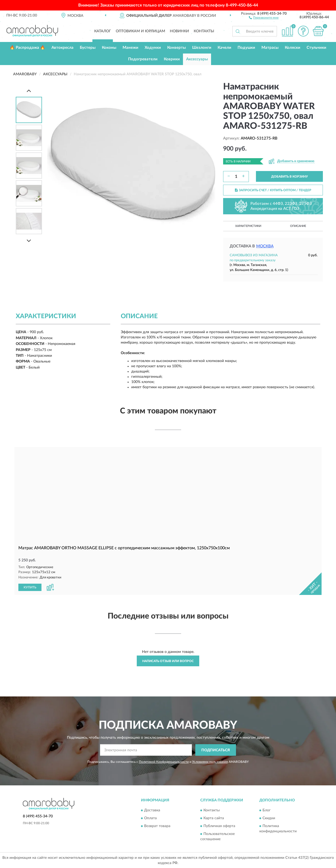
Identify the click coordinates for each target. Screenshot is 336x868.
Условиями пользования (210, 762)
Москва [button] (265, 246)
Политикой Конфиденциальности (164, 762)
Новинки (179, 31)
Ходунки (153, 48)
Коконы (109, 48)
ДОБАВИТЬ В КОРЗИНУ (290, 177)
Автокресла (62, 48)
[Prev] (29, 91)
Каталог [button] (103, 31)
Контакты (204, 31)
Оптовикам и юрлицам (140, 31)
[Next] (29, 241)
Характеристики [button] (248, 226)
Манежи (130, 48)
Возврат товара (157, 826)
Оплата (150, 818)
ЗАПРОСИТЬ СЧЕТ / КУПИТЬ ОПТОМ (273, 190)
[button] (264, 17)
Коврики (172, 59)
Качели (224, 48)
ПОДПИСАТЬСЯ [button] (216, 750)
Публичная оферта (219, 826)
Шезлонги (202, 48)
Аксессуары (197, 59)
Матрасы (270, 48)
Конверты (177, 48)
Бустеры (88, 48)
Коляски (293, 48)
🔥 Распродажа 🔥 (27, 48)
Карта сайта (214, 818)
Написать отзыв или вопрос (168, 661)
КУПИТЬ (30, 587)
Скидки (269, 818)
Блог (267, 810)
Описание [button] (298, 226)
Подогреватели (143, 59)
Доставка (152, 810)
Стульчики (316, 48)
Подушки (246, 48)
